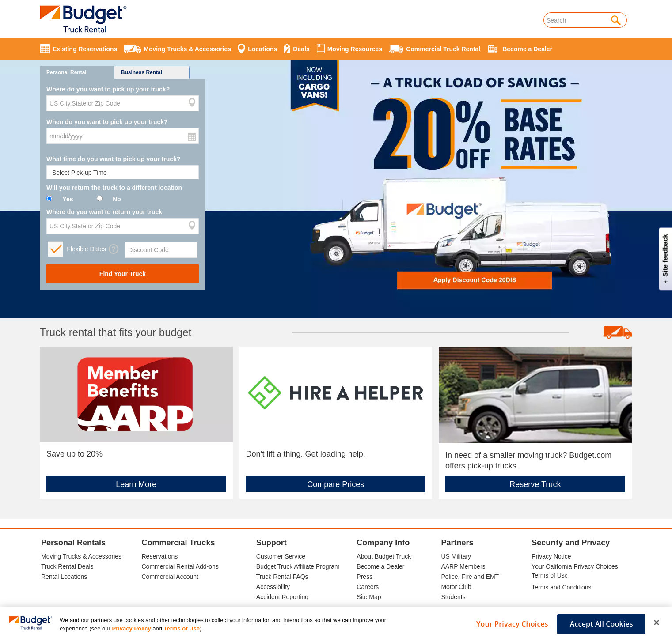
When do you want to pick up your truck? (107, 122)
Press (364, 577)
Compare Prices (336, 484)
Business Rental (142, 72)
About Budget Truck (384, 556)
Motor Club (456, 587)
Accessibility (273, 587)
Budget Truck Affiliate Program (298, 566)
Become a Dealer (380, 566)
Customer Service (281, 556)
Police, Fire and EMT (470, 577)
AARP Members (463, 566)
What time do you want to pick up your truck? (113, 159)
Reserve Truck (535, 484)
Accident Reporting (282, 597)
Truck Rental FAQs (282, 577)
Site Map (369, 597)
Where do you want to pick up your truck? (108, 89)
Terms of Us (548, 575)
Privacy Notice (551, 556)
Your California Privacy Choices (575, 566)
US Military (456, 556)
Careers (368, 587)
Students (453, 597)
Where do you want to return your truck (104, 212)
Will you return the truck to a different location (114, 188)
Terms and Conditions (561, 587)
